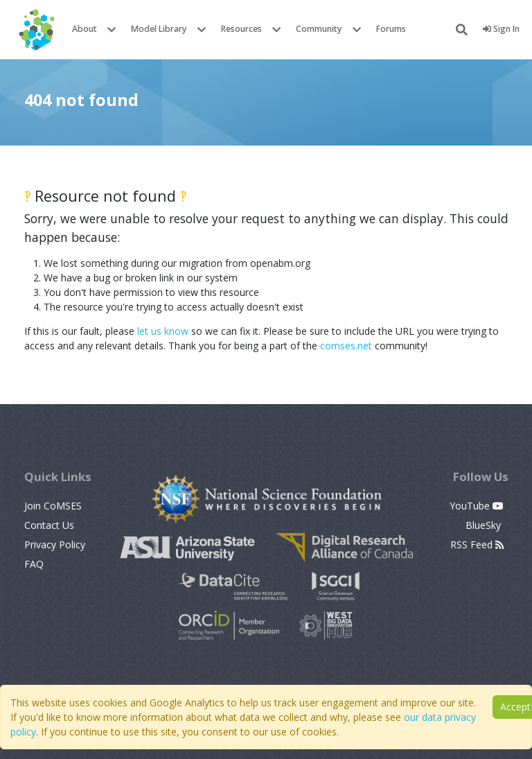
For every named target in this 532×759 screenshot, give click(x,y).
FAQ (34, 564)
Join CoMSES (53, 506)
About (85, 29)
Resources (241, 29)
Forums (391, 29)
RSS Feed (477, 544)
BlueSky (485, 525)
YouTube (477, 506)
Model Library (159, 29)
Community (319, 29)
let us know (163, 331)
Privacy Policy (55, 544)
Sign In (501, 29)
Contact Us (49, 525)
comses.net (346, 346)
